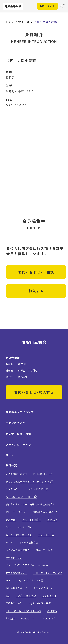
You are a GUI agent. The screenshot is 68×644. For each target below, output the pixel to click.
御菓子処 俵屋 (44, 550)
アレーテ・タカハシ (16, 512)
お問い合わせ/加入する (34, 392)
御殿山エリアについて (20, 412)
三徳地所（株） (14, 603)
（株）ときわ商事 (31, 520)
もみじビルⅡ (49, 596)
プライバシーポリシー (20, 445)
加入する (36, 291)
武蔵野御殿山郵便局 (16, 474)
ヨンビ (9, 542)
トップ (10, 22)
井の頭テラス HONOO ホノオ (21, 618)
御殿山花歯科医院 (43, 512)
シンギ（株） (13, 489)
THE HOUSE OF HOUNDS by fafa (23, 611)
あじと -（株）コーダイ (19, 535)
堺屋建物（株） (14, 558)
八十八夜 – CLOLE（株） (19, 497)
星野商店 (52, 520)
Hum (8, 580)
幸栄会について (15, 423)
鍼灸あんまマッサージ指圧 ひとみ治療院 (28, 504)
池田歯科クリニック (16, 588)
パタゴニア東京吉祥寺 (18, 550)
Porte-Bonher (41, 474)
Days (8, 527)
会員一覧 (24, 22)
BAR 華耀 (11, 520)
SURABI (48, 618)
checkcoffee (44, 535)
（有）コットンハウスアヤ (48, 573)
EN (12, 455)
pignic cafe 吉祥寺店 (40, 603)
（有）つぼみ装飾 (26, 596)
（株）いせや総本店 (37, 489)
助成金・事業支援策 (18, 434)
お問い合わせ (47, 6)
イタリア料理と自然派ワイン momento (27, 565)
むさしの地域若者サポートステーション (28, 482)
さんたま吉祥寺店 (29, 542)
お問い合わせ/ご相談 (36, 272)
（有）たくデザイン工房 (30, 580)
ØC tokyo (52, 611)
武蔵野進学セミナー (16, 573)
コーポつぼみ (24, 527)
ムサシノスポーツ (43, 588)
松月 (8, 596)
